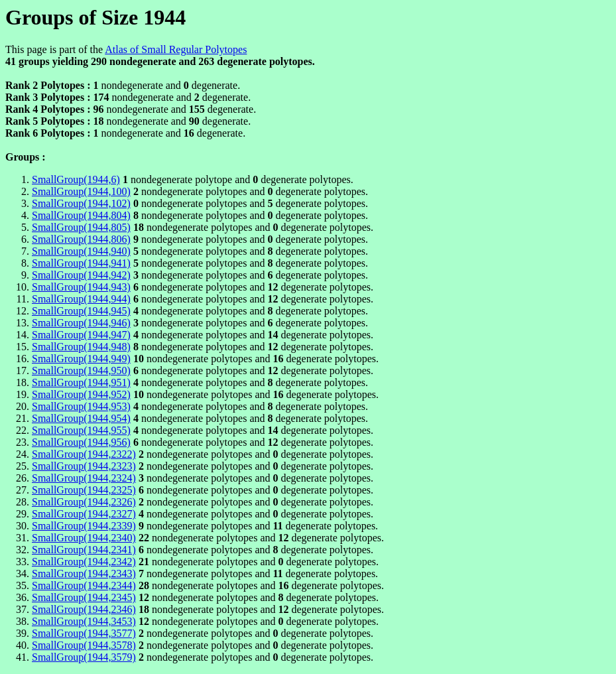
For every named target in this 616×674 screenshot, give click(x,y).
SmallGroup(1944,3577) (84, 633)
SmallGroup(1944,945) (81, 311)
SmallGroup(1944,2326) (84, 502)
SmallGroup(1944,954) (81, 418)
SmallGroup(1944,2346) (84, 609)
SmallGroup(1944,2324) (84, 478)
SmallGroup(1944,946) (81, 323)
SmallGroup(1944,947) (81, 335)
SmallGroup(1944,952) (81, 394)
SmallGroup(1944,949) (81, 359)
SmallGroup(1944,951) (81, 382)
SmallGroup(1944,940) (81, 251)
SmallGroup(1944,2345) (84, 597)
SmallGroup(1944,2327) (84, 514)
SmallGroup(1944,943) (81, 287)
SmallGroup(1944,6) (76, 179)
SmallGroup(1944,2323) (84, 466)
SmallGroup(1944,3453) (84, 621)
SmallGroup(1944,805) (81, 227)
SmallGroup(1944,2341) (84, 550)
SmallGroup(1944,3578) (84, 645)
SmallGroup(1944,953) (81, 406)
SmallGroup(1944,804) (81, 215)
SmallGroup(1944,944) (81, 299)
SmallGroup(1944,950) (81, 371)
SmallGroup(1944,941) (81, 263)
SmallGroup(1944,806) (81, 239)
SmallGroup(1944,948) (81, 347)
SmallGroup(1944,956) (81, 442)
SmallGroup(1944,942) (81, 275)
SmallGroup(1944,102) (81, 203)
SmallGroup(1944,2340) (84, 538)
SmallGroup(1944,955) (81, 430)
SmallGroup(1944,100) (81, 191)
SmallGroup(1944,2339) (84, 526)
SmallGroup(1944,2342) (84, 562)
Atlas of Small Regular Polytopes (176, 49)
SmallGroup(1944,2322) (84, 454)
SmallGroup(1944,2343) (84, 573)
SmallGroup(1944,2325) (84, 490)
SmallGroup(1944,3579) (84, 657)
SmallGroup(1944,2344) (84, 585)
